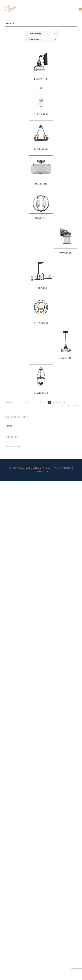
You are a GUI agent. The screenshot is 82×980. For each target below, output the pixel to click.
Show (34, 39)
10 (58, 402)
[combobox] (41, 446)
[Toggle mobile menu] (80, 9)
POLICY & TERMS (62, 468)
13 (75, 402)
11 (64, 402)
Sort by (34, 33)
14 (62, 406)
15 (68, 406)
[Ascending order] (55, 34)
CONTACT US (41, 472)
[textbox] (41, 446)
